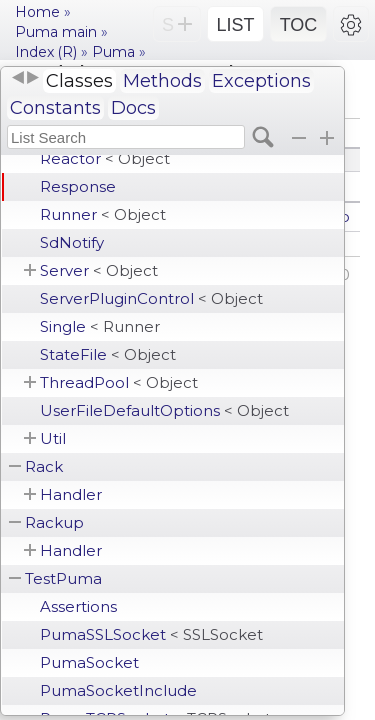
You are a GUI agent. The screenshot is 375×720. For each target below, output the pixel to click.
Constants (55, 108)
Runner (103, 214)
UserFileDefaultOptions (164, 410)
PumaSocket (89, 662)
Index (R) (46, 52)
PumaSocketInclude (118, 690)
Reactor (105, 158)
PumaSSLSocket (151, 634)
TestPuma (63, 578)
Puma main (56, 32)
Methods (162, 81)
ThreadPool (119, 382)
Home (37, 12)
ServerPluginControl (151, 298)
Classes (79, 81)
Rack (44, 466)
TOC (299, 25)
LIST (235, 25)
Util (53, 438)
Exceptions (261, 81)
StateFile (108, 354)
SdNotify (72, 242)
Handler (71, 494)
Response (78, 186)
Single (100, 326)
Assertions (78, 606)
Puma (113, 52)
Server (99, 270)
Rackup (54, 522)
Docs (133, 108)
